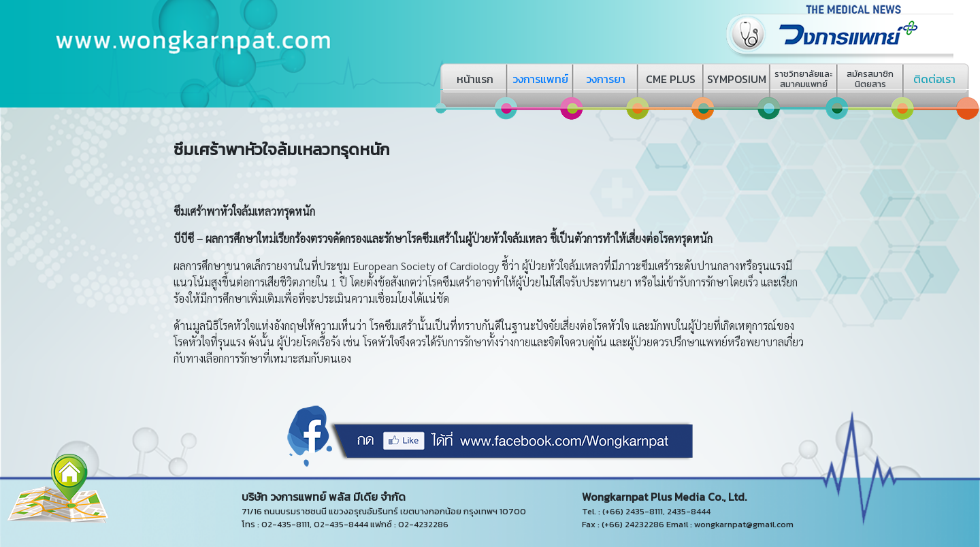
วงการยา (606, 79)
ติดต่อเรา (934, 79)
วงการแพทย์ (540, 79)
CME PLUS (671, 79)
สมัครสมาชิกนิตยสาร (870, 79)
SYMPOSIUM (737, 79)
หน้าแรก (475, 79)
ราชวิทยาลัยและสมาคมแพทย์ (803, 79)
